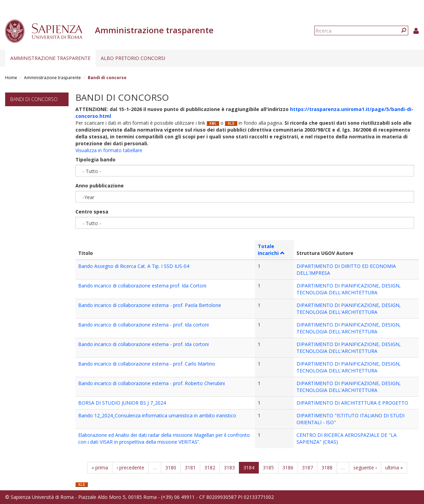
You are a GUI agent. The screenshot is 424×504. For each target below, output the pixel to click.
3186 (288, 468)
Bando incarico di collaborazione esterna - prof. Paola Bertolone (150, 305)
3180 (171, 468)
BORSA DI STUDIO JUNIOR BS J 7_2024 (122, 403)
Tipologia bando (95, 159)
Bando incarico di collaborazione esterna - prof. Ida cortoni (143, 325)
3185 (268, 468)
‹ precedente (130, 468)
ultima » (394, 468)
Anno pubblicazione (100, 186)
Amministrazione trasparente (50, 58)
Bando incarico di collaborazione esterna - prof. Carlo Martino (147, 364)
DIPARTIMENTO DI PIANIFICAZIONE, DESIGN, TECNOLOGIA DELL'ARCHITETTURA (349, 289)
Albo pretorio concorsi (133, 58)
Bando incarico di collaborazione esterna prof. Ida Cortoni (142, 286)
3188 (327, 468)
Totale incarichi (271, 250)
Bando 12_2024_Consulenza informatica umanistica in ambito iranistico (157, 415)
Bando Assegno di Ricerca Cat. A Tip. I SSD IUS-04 (134, 266)
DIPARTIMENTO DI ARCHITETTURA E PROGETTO (352, 403)
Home (11, 78)
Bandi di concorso (34, 99)
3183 (229, 468)
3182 (210, 468)
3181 (190, 468)
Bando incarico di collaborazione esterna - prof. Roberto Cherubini (152, 383)
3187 (307, 468)
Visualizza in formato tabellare (109, 150)
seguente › (365, 468)
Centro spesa (92, 212)
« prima (100, 468)
